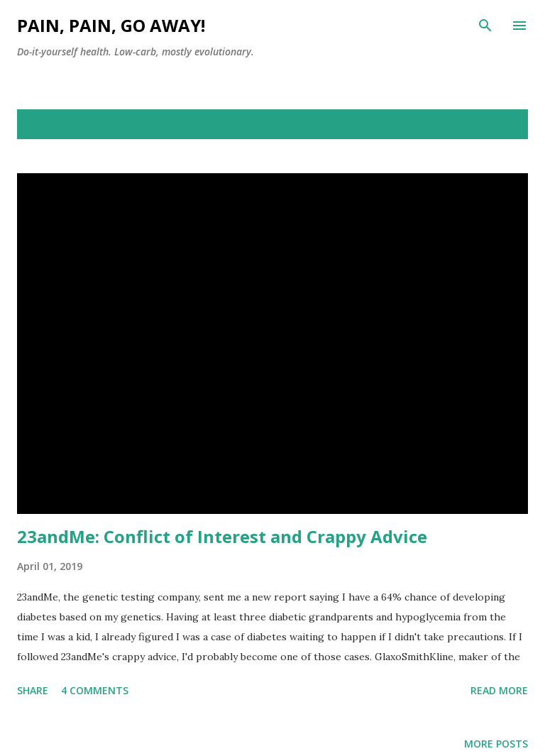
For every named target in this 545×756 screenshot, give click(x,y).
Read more (499, 690)
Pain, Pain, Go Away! (111, 25)
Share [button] (33, 690)
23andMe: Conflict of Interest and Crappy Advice (222, 536)
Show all (492, 124)
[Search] (485, 26)
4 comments (95, 690)
